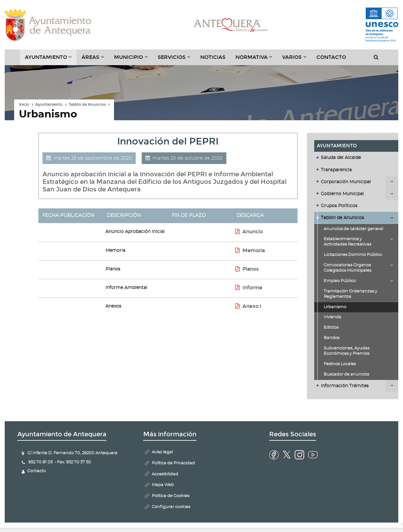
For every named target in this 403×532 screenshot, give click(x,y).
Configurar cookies (171, 507)
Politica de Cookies (170, 496)
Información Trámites (345, 386)
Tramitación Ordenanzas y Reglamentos (350, 294)
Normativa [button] (256, 59)
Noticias (213, 57)
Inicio (24, 105)
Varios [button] (297, 59)
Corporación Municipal (346, 182)
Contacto (331, 57)
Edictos (331, 328)
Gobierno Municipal (342, 194)
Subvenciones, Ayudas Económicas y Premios (346, 351)
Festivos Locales (340, 364)
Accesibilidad (165, 474)
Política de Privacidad (173, 463)
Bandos (332, 338)
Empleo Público (340, 281)
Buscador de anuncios (346, 374)
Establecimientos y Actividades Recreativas (347, 242)
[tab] (356, 158)
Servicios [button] (176, 59)
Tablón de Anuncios (87, 105)
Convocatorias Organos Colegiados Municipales (347, 268)
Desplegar (392, 181)
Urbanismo (335, 307)
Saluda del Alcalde (341, 158)
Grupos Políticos (339, 206)
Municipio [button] (133, 59)
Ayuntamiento (49, 105)
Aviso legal (162, 452)
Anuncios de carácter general (353, 229)
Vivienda (332, 317)
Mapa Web (163, 485)
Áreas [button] (95, 59)
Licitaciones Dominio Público (353, 255)
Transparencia (336, 170)
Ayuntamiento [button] (51, 59)
